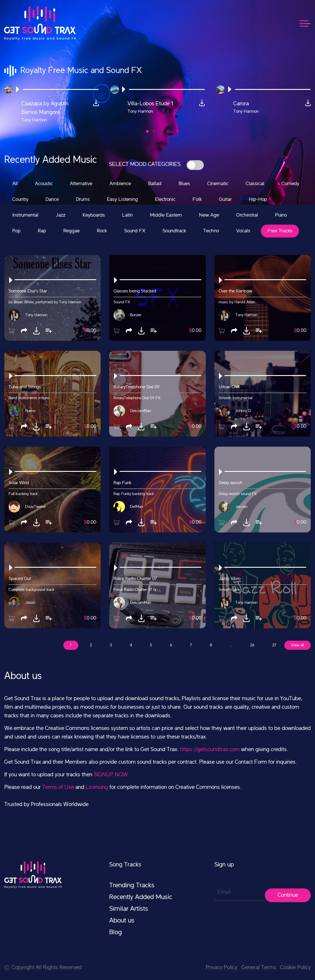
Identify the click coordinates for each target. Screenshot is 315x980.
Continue (288, 895)
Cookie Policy (295, 968)
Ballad (155, 184)
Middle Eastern (166, 215)
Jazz (60, 215)
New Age (209, 215)
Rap (42, 231)
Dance (52, 199)
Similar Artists (129, 909)
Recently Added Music (141, 897)
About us (122, 921)
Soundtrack (174, 231)
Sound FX (135, 231)
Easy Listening (122, 199)
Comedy (290, 184)
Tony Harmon (36, 315)
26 (252, 645)
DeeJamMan (141, 411)
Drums (83, 199)
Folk (197, 199)
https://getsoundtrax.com (210, 750)
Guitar (225, 199)
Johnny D (243, 411)
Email (224, 892)
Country (20, 199)
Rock (102, 231)
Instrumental (25, 215)
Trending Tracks (132, 886)
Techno (211, 231)
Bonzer (136, 315)
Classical (255, 184)
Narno (30, 411)
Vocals (243, 231)
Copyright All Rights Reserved (43, 968)
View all (298, 645)
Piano (281, 215)
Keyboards (94, 215)
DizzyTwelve (35, 507)
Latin (127, 215)
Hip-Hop (258, 199)
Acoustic (44, 184)
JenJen (241, 507)
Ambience (120, 184)
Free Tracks (280, 231)
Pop (16, 231)
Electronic (165, 199)
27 (274, 645)
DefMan (137, 507)
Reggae (72, 231)
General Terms (259, 968)
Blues (184, 184)
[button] (147, 131)
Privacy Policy (222, 968)
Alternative (81, 184)
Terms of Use (58, 787)
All (15, 184)
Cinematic (218, 184)
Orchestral (247, 215)
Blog (116, 933)
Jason (30, 603)
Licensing (97, 787)
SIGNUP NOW (111, 775)
